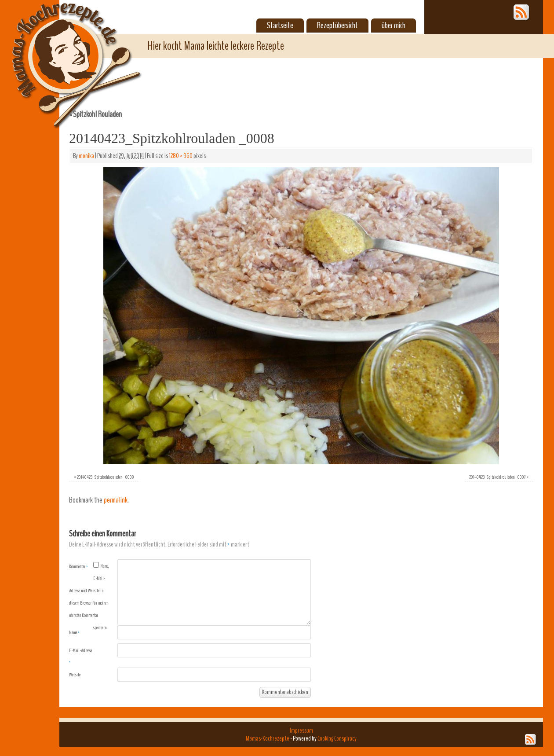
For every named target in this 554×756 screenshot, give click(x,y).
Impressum (301, 730)
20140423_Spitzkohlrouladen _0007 (497, 477)
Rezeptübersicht (337, 26)
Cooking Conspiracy (337, 738)
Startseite (280, 26)
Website (75, 675)
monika (86, 156)
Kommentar (78, 566)
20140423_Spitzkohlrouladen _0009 (106, 477)
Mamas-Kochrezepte (64, 55)
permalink (116, 500)
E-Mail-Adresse (80, 656)
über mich (394, 26)
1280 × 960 (181, 156)
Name (74, 632)
